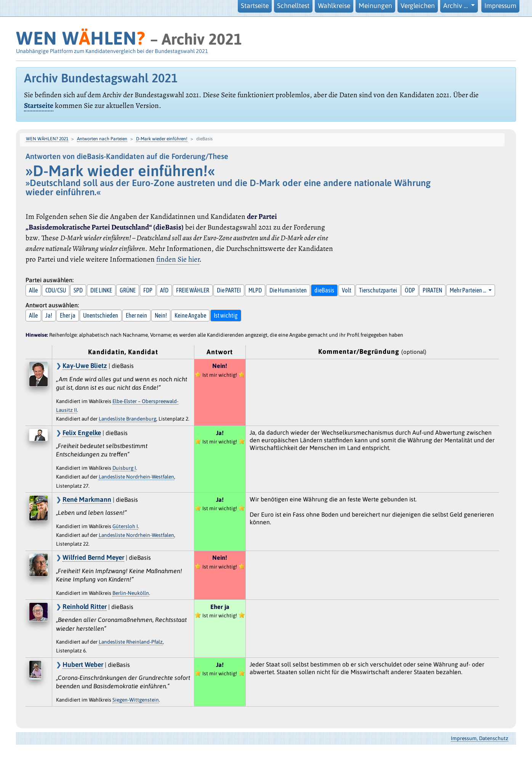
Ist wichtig (226, 315)
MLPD (255, 290)
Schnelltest (293, 6)
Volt (347, 290)
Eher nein (136, 315)
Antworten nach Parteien (102, 139)
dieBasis (324, 290)
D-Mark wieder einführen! (162, 139)
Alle (33, 290)
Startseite (255, 6)
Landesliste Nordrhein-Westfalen (136, 477)
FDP (148, 290)
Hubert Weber (83, 665)
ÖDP (410, 290)
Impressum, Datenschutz (480, 738)
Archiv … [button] (456, 6)
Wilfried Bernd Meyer (93, 557)
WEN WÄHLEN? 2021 (47, 139)
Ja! (49, 315)
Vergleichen (418, 6)
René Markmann (87, 500)
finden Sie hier (178, 259)
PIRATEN (432, 290)
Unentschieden (101, 315)
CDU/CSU (56, 290)
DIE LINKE (101, 290)
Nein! (161, 315)
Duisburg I (124, 468)
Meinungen (375, 6)
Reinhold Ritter (85, 607)
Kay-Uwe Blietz (85, 366)
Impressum (500, 6)
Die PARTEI (229, 290)
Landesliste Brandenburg (127, 419)
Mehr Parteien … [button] (468, 290)
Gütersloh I (125, 526)
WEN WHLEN (81, 38)
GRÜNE (128, 290)
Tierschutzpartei (378, 290)
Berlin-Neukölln (131, 593)
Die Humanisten (288, 290)
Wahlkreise (334, 6)
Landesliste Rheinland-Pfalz (131, 642)
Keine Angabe (190, 315)
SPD (78, 290)
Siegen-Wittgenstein (136, 700)
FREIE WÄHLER (193, 290)
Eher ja (68, 315)
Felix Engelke (82, 433)
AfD (164, 290)
